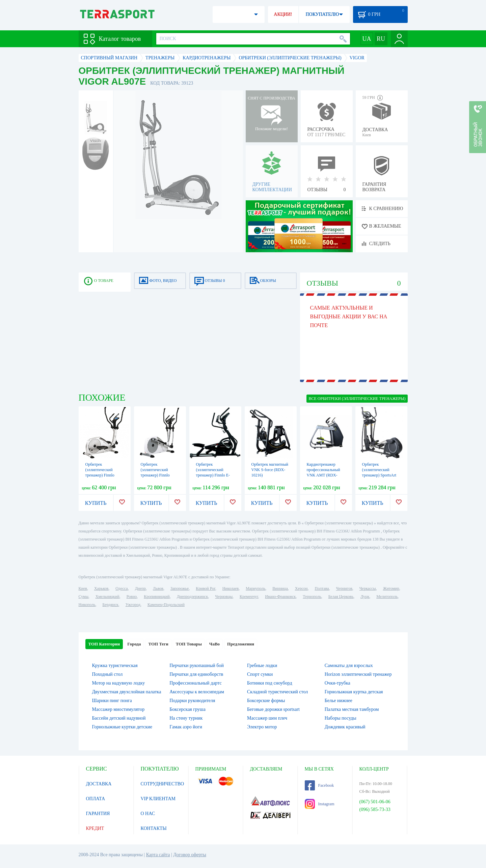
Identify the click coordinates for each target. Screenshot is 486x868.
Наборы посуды (341, 718)
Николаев (231, 588)
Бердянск (111, 605)
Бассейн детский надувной (119, 718)
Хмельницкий (107, 597)
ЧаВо (214, 644)
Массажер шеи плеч (267, 718)
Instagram (320, 804)
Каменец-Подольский (166, 605)
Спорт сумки (260, 674)
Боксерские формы (266, 701)
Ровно (132, 597)
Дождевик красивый (345, 727)
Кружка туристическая (115, 666)
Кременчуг (249, 597)
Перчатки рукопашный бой (197, 666)
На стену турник (186, 718)
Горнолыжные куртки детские (122, 727)
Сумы (84, 597)
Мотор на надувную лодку (119, 683)
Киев (83, 588)
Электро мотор (262, 727)
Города (134, 644)
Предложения (241, 644)
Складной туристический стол (277, 692)
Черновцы (224, 597)
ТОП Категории (104, 644)
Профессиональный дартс (195, 683)
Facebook (319, 785)
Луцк (365, 597)
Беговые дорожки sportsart (273, 709)
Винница (280, 588)
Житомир (391, 588)
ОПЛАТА (96, 799)
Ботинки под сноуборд (270, 683)
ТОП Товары (189, 644)
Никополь (87, 605)
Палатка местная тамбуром (352, 709)
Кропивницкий (157, 597)
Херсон (301, 588)
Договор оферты (190, 855)
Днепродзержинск (193, 597)
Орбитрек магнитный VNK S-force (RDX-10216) (270, 470)
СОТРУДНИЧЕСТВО (163, 784)
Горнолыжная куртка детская (354, 692)
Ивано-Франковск (280, 597)
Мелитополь (387, 597)
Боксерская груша (187, 709)
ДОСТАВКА (99, 784)
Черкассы (368, 588)
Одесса (122, 588)
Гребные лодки (262, 666)
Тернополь (312, 597)
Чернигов (344, 588)
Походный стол (107, 674)
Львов (158, 588)
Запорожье (180, 588)
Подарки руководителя (192, 701)
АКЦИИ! (283, 14)
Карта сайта (158, 855)
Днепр (140, 588)
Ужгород (133, 605)
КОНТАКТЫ (154, 828)
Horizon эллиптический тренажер (358, 674)
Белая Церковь (341, 597)
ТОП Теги (158, 644)
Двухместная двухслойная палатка (127, 692)
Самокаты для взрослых (349, 666)
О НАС (148, 814)
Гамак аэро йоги (186, 727)
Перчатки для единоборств (196, 674)
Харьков (101, 588)
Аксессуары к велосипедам (197, 692)
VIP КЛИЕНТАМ (158, 799)
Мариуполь (255, 588)
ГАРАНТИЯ (98, 814)
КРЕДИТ (95, 828)
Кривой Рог (205, 588)
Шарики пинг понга (112, 701)
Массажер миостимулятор (118, 709)
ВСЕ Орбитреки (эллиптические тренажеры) (357, 399)
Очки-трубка (337, 683)
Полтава (322, 588)
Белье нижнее (339, 701)
